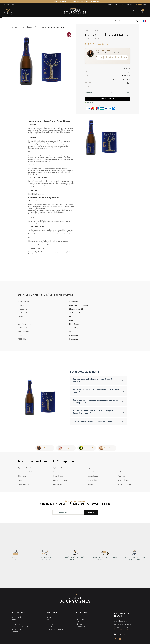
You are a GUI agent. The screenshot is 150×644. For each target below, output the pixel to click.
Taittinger (122, 477)
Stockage (50, 620)
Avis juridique (16, 624)
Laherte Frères (92, 473)
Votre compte (83, 614)
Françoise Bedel (59, 473)
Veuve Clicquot (124, 482)
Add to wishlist (129, 31)
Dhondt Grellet (24, 486)
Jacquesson (57, 486)
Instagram (116, 638)
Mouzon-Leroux (92, 477)
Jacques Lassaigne (60, 482)
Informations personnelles (84, 618)
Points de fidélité (17, 618)
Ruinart (121, 469)
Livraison (14, 620)
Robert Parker (36, 160)
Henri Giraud (92, 39)
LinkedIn (120, 638)
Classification (52, 618)
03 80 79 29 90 (10, 5)
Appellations (51, 622)
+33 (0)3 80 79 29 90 (124, 629)
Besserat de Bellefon (26, 473)
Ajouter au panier (107, 99)
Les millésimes (52, 626)
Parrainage (15, 630)
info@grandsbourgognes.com (124, 627)
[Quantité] (111, 93)
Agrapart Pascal (24, 469)
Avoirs (78, 622)
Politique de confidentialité (21, 626)
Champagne (62, 129)
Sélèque (121, 473)
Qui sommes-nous (111, 5)
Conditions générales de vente (22, 622)
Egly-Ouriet (58, 469)
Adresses (79, 624)
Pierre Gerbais (92, 482)
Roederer (90, 486)
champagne (34, 223)
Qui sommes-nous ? (18, 628)
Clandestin (22, 477)
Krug (88, 469)
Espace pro (127, 5)
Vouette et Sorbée (125, 486)
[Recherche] (121, 21)
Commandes (80, 620)
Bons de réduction (82, 626)
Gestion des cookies (18, 632)
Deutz (20, 482)
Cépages (50, 624)
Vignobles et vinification (55, 628)
